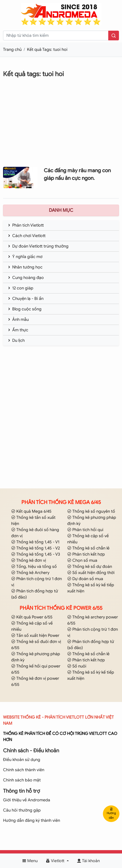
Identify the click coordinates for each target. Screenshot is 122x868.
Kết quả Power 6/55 (32, 617)
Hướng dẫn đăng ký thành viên (32, 820)
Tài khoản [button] (88, 861)
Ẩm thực (18, 330)
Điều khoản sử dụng (22, 760)
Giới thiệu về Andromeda (27, 800)
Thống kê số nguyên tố (91, 511)
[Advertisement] (61, 126)
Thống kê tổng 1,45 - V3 (36, 554)
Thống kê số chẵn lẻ (88, 548)
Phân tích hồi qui (85, 530)
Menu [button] (30, 861)
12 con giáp (20, 288)
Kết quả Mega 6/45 (31, 511)
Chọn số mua (82, 560)
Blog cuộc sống (24, 309)
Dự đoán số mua (85, 579)
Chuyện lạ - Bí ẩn (25, 299)
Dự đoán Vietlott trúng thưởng (38, 246)
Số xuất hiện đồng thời (91, 573)
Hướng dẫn (111, 814)
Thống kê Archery (30, 573)
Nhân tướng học (25, 267)
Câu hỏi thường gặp (22, 810)
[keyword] (56, 36)
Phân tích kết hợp (86, 554)
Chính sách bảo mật (22, 780)
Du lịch (16, 341)
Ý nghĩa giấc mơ (25, 257)
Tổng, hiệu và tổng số (34, 567)
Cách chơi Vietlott (26, 236)
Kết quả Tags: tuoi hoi (47, 50)
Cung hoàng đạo (25, 278)
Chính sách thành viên (24, 770)
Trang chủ (12, 50)
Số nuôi (77, 666)
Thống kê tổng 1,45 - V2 (36, 548)
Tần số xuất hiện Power (35, 636)
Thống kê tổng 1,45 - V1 (35, 542)
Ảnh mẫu (18, 320)
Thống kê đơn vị (29, 560)
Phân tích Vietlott (25, 225)
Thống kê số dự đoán (90, 567)
